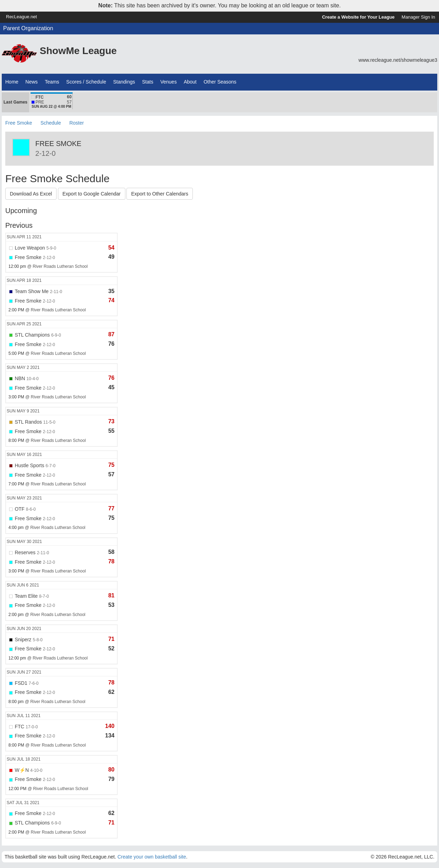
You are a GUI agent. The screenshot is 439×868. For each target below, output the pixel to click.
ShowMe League (78, 51)
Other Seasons (220, 82)
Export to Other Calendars (160, 194)
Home (12, 82)
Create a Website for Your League (358, 17)
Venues (168, 82)
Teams (52, 82)
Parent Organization (28, 28)
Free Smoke (19, 123)
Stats (148, 82)
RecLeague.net (21, 17)
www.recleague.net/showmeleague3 (398, 60)
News (31, 82)
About (190, 82)
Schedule (51, 123)
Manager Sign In (418, 17)
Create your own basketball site (152, 857)
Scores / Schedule (86, 82)
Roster (76, 123)
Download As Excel (31, 194)
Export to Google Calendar (92, 194)
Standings (124, 82)
